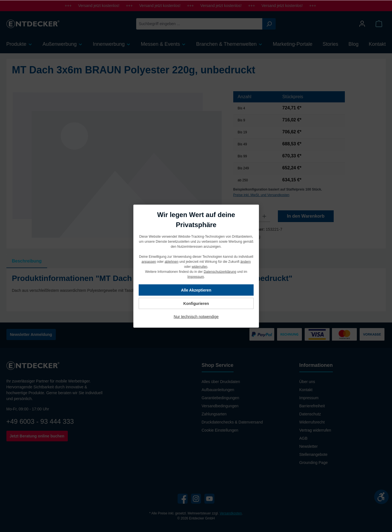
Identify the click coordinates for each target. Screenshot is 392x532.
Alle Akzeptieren (196, 290)
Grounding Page (314, 463)
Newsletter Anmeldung (31, 334)
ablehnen (171, 261)
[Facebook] (183, 499)
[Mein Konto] (362, 24)
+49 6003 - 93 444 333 (40, 421)
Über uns (307, 382)
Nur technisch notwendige (196, 316)
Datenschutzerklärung (220, 271)
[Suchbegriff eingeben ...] (199, 24)
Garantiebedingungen (221, 398)
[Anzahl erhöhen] (264, 216)
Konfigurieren (196, 303)
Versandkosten (231, 513)
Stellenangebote (313, 454)
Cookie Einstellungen (220, 430)
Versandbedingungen (220, 406)
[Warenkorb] (379, 24)
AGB (304, 438)
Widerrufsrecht (312, 422)
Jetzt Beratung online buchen (37, 436)
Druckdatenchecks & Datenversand (232, 422)
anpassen (149, 261)
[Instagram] (196, 499)
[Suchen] (269, 24)
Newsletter (309, 446)
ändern (245, 261)
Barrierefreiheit (312, 406)
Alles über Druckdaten (221, 382)
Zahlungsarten (214, 414)
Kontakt (306, 390)
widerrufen (199, 266)
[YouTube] (209, 499)
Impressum (309, 398)
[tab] (27, 261)
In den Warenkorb (306, 216)
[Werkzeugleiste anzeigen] (381, 497)
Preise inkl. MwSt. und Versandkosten (261, 195)
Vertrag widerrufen (315, 430)
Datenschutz (310, 414)
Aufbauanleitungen (218, 390)
